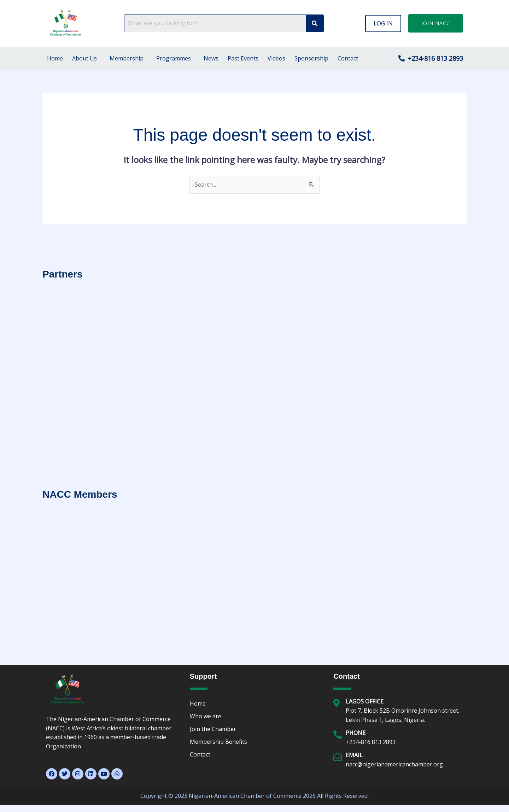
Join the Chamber (213, 729)
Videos (276, 58)
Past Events (243, 58)
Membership (127, 58)
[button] (383, 23)
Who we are (206, 716)
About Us (84, 58)
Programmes (174, 58)
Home (55, 58)
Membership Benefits (218, 742)
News (211, 58)
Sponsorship (311, 58)
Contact (348, 58)
